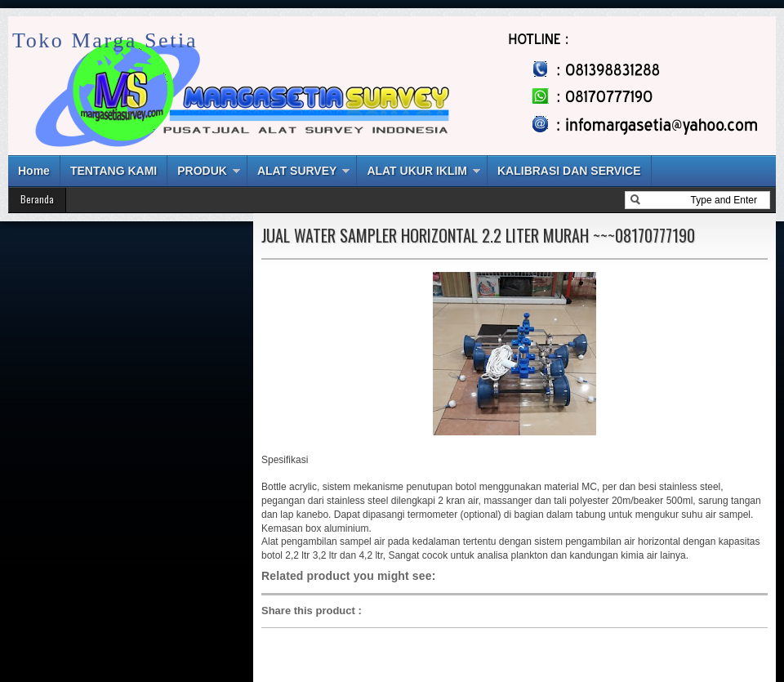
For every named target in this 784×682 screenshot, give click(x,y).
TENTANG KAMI (114, 171)
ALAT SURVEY (297, 171)
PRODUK (202, 171)
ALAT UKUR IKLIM (417, 171)
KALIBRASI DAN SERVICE (569, 171)
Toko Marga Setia (105, 40)
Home (34, 171)
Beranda (37, 199)
